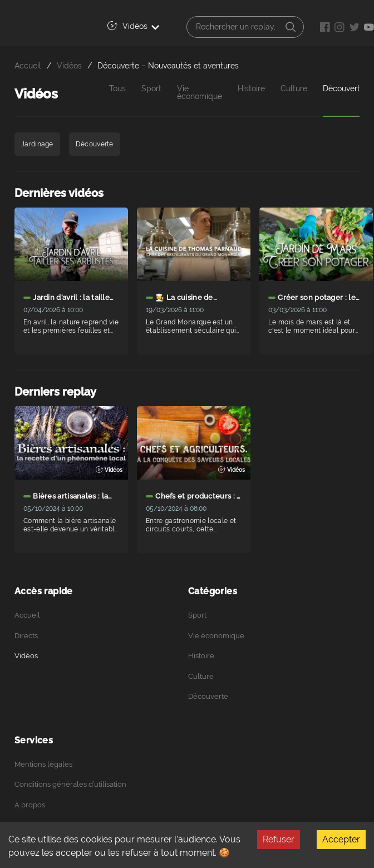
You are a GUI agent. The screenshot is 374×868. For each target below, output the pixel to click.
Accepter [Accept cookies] (341, 839)
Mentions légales (43, 764)
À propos (30, 805)
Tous (117, 89)
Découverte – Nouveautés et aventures (168, 65)
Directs (26, 636)
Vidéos (133, 26)
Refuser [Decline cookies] (279, 839)
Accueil (28, 65)
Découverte (208, 696)
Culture (294, 89)
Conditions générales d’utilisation (70, 784)
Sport (151, 89)
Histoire (251, 89)
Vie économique (200, 93)
